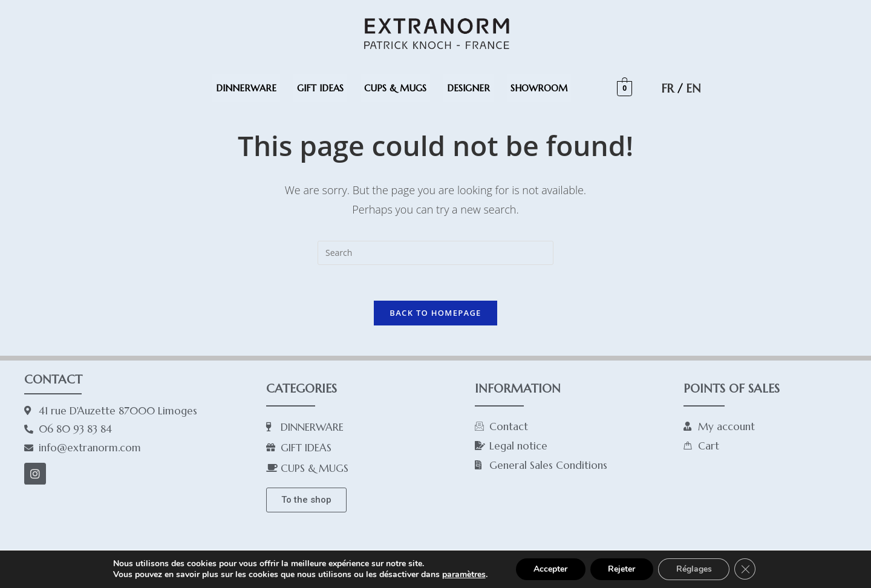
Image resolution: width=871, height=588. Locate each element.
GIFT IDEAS (320, 88)
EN (693, 88)
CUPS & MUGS (395, 88)
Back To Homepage (435, 313)
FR (667, 88)
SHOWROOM (539, 88)
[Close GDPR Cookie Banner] (746, 569)
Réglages (694, 569)
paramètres (463, 575)
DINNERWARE (246, 88)
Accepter (550, 569)
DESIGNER (468, 88)
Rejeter (621, 569)
